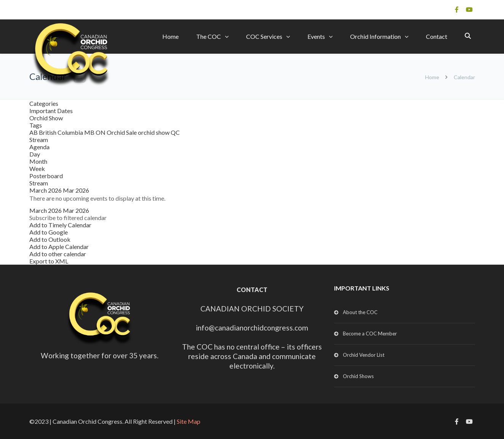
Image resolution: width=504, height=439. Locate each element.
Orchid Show (46, 118)
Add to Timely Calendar (60, 225)
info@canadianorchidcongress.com (252, 328)
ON (101, 132)
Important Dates (51, 111)
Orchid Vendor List (364, 355)
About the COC (360, 312)
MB (90, 132)
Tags (36, 125)
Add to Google (49, 232)
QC (175, 132)
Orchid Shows (358, 376)
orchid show (154, 132)
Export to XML (49, 261)
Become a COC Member (370, 334)
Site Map (189, 421)
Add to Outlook (50, 239)
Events (316, 36)
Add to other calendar (58, 254)
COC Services (264, 36)
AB (34, 132)
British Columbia (62, 132)
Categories (44, 103)
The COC (209, 36)
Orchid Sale (122, 132)
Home (170, 36)
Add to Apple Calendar (59, 247)
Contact (437, 36)
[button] (68, 218)
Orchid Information (375, 36)
